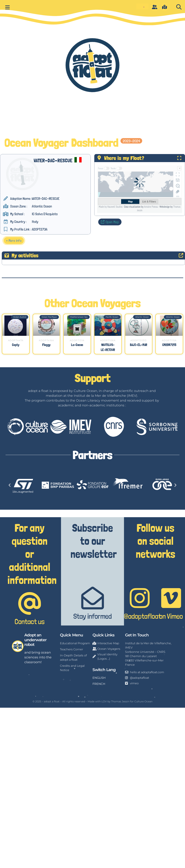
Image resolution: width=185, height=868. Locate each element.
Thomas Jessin (120, 701)
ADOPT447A (16, 340)
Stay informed (93, 616)
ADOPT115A (169, 340)
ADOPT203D (138, 340)
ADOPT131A (77, 340)
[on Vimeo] (171, 598)
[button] (179, 7)
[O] (155, 7)
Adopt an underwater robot (35, 640)
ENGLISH (99, 678)
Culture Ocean (143, 701)
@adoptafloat (143, 616)
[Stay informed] (93, 598)
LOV (104, 701)
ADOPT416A (46, 340)
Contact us (30, 622)
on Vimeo (171, 616)
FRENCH (99, 684)
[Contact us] (30, 603)
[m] (165, 7)
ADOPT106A (108, 340)
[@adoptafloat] (140, 598)
